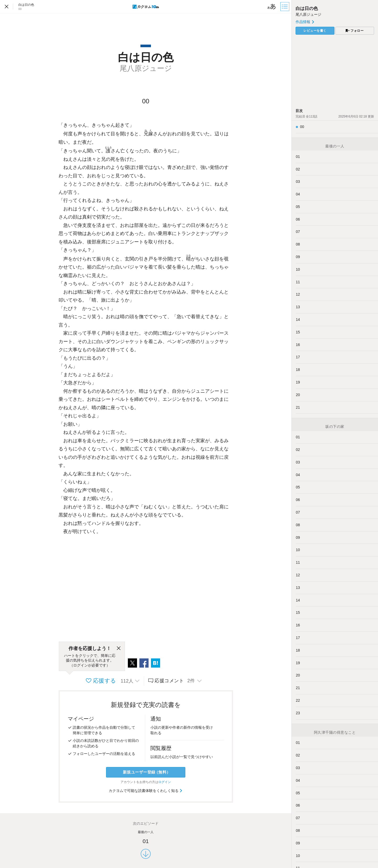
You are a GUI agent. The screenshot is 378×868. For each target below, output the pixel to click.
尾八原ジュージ (308, 14)
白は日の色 (307, 9)
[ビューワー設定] (272, 7)
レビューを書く (315, 31)
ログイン (165, 782)
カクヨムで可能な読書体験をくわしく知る (146, 791)
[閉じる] (119, 648)
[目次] (285, 7)
